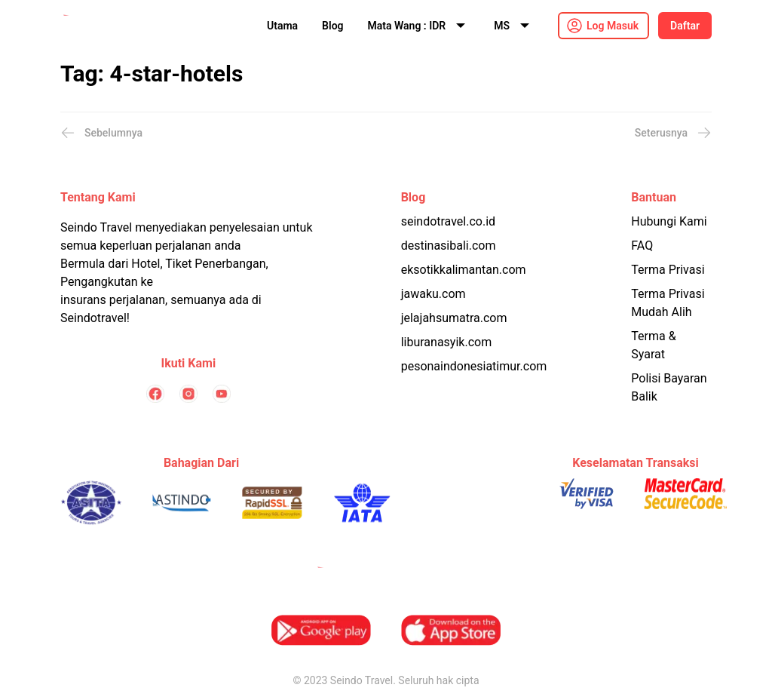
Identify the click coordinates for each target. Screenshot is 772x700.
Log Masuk (613, 26)
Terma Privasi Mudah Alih (668, 303)
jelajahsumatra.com (454, 318)
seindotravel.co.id (448, 221)
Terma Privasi (668, 270)
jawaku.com (433, 294)
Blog (332, 26)
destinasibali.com (449, 246)
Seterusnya (673, 133)
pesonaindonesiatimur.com (474, 366)
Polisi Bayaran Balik (669, 387)
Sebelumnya (101, 133)
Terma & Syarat (653, 345)
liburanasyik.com (447, 342)
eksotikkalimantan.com (464, 270)
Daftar (685, 26)
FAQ (642, 246)
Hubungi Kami (669, 221)
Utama (282, 26)
